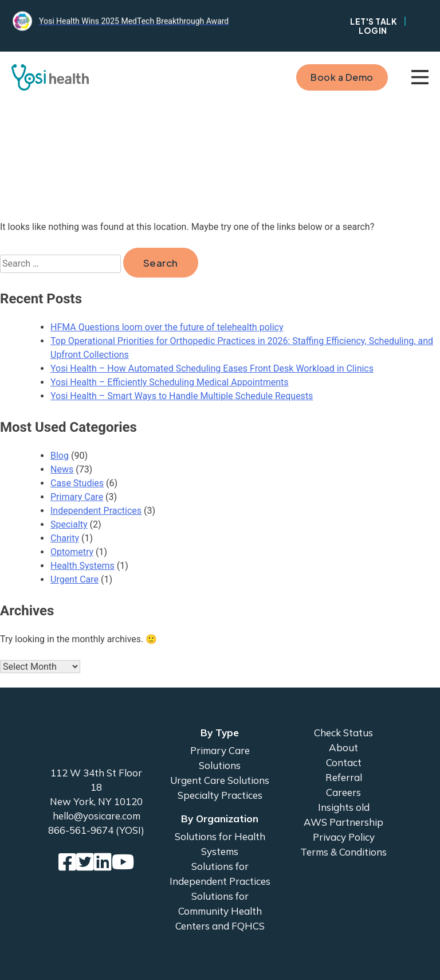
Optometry (72, 552)
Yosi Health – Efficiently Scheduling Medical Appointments (170, 382)
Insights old (344, 807)
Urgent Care (74, 579)
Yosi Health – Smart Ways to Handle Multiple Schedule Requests (182, 396)
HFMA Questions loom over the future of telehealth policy (167, 327)
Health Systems (82, 566)
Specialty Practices (220, 795)
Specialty (69, 524)
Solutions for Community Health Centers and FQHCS (220, 911)
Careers (343, 792)
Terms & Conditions (343, 852)
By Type (220, 733)
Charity (65, 538)
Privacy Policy (344, 837)
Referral (344, 777)
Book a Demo (342, 77)
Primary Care (77, 497)
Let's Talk (374, 21)
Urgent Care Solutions (220, 780)
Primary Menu (420, 77)
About (343, 747)
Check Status (343, 733)
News (62, 469)
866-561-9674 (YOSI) (96, 830)
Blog (60, 456)
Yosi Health (97, 741)
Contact (344, 762)
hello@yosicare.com (97, 816)
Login (373, 30)
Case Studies (77, 483)
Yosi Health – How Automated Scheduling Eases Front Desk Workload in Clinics (212, 368)
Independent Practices (96, 511)
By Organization (220, 819)
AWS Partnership (343, 822)
